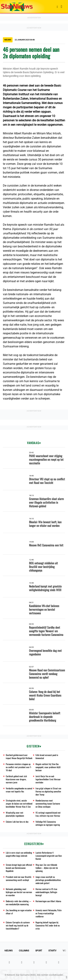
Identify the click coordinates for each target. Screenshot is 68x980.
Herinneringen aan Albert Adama (48, 901)
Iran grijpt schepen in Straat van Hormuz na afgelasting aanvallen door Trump (48, 791)
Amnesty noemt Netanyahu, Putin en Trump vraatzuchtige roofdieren (49, 913)
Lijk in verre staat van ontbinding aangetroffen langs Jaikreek (19, 854)
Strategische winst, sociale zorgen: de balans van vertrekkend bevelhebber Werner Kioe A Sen (19, 804)
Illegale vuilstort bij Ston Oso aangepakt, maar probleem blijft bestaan (48, 767)
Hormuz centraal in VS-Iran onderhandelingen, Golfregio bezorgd (46, 892)
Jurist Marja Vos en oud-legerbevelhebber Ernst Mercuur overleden (48, 779)
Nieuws (8, 951)
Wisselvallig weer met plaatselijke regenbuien (15, 814)
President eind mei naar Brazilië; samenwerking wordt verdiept (19, 878)
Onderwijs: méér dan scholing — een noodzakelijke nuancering (18, 903)
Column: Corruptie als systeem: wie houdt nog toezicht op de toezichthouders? (18, 925)
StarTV (52, 951)
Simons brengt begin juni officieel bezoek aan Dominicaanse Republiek (19, 868)
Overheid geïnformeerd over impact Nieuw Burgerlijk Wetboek (19, 757)
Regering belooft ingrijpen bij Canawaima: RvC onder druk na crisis (48, 925)
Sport (39, 951)
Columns (24, 951)
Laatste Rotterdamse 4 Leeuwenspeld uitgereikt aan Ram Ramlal (49, 856)
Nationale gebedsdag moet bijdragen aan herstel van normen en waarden (19, 892)
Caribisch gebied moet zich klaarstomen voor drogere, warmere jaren (16, 779)
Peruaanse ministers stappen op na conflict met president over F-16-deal (19, 767)
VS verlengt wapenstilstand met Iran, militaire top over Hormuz (48, 814)
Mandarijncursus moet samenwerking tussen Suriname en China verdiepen (48, 804)
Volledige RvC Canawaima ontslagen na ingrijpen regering (48, 823)
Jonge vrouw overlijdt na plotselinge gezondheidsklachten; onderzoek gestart (48, 880)
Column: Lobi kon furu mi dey (17, 822)
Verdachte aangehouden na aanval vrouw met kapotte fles (19, 790)
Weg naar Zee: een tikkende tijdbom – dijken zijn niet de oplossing (47, 868)
